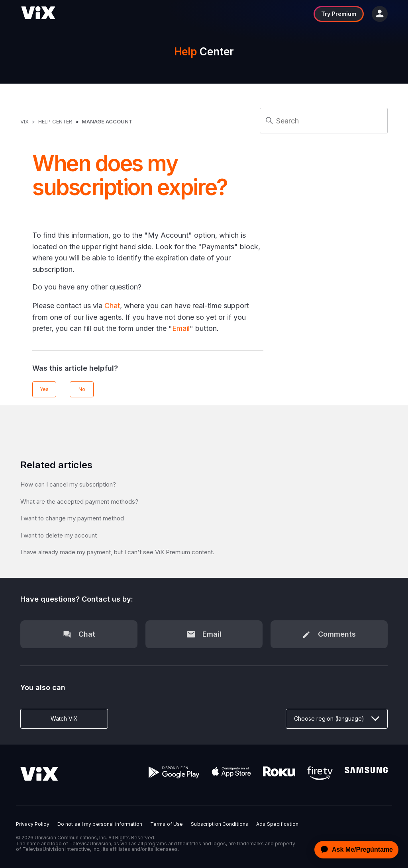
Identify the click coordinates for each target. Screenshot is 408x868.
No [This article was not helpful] (82, 389)
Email (181, 328)
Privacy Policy (33, 824)
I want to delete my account (59, 535)
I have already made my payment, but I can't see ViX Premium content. (117, 552)
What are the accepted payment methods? (79, 501)
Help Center (55, 121)
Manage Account (107, 121)
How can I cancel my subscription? (68, 484)
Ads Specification (277, 824)
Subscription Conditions (220, 824)
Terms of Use (167, 824)
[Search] (324, 121)
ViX (25, 121)
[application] (354, 850)
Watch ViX (64, 718)
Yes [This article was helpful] (44, 389)
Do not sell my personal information (100, 824)
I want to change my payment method (72, 518)
